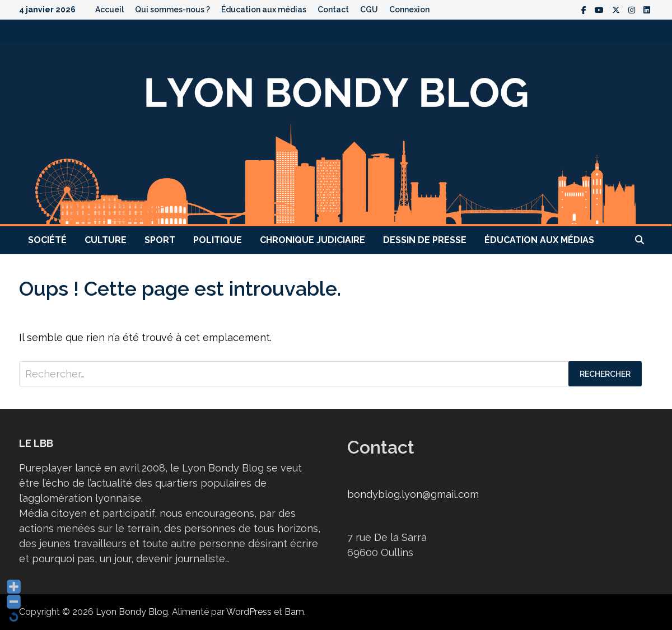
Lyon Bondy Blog (132, 612)
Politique (218, 240)
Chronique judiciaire (312, 240)
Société (47, 240)
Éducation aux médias (264, 10)
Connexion (409, 10)
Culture (106, 240)
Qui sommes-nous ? (172, 10)
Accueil (109, 10)
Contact (333, 10)
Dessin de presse (425, 240)
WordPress (249, 612)
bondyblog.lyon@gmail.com (413, 494)
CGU (369, 10)
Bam (294, 612)
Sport (160, 240)
